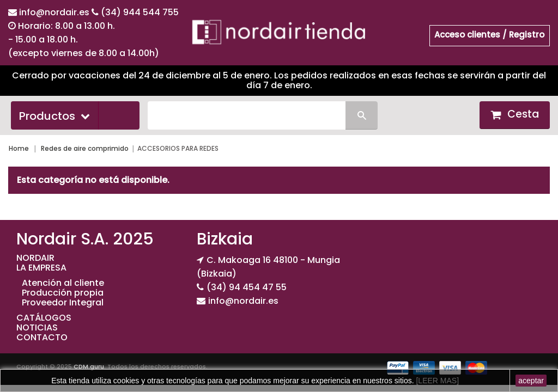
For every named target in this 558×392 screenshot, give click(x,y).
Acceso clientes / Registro (489, 35)
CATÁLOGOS (44, 318)
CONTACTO (42, 337)
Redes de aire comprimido (85, 148)
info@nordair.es (55, 12)
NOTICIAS (37, 327)
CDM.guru (89, 366)
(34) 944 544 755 (140, 12)
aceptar (531, 381)
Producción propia (63, 293)
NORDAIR (35, 258)
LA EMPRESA (41, 268)
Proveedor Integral (63, 302)
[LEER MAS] (436, 381)
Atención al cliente (63, 283)
